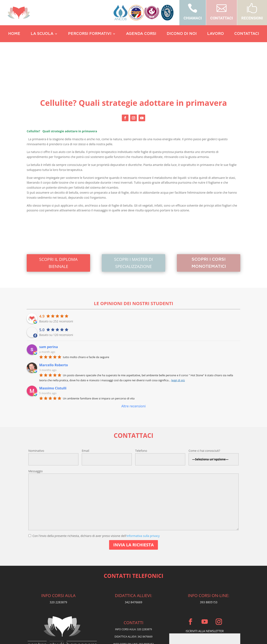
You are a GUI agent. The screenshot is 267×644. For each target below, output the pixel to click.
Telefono (141, 410)
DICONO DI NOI (182, 34)
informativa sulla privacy (143, 495)
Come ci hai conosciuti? (204, 410)
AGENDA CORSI (141, 34)
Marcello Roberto (54, 325)
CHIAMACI (193, 18)
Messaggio (36, 431)
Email (86, 410)
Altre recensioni (134, 366)
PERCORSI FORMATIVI (90, 34)
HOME (14, 34)
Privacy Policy (134, 614)
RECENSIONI (252, 18)
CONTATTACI (222, 18)
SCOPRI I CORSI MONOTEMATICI (209, 222)
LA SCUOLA (42, 34)
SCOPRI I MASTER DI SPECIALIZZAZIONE (133, 222)
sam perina (48, 306)
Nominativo (36, 410)
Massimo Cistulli (53, 348)
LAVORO (215, 34)
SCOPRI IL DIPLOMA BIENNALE (58, 222)
